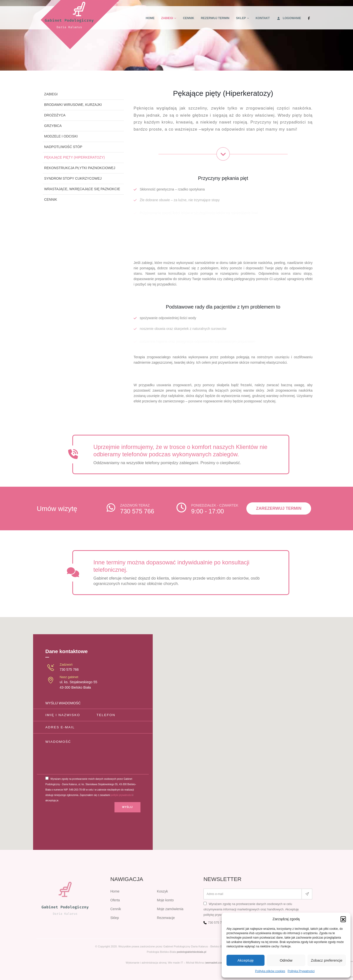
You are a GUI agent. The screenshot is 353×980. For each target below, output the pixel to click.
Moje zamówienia (170, 909)
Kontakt (263, 18)
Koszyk (162, 891)
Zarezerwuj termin (279, 508)
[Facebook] (309, 18)
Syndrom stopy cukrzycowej (73, 178)
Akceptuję (246, 960)
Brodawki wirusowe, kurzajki (73, 105)
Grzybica (53, 126)
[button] (343, 919)
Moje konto (165, 900)
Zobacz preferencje (327, 960)
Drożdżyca (55, 115)
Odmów (286, 960)
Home (150, 18)
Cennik (189, 18)
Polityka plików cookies (270, 971)
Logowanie (289, 18)
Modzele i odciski (61, 136)
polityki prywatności (121, 795)
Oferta (115, 900)
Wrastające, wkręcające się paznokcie (82, 189)
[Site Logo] (80, 25)
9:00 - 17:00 (208, 511)
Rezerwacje (166, 918)
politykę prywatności (217, 915)
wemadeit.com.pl (216, 963)
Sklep (241, 18)
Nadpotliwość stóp (63, 147)
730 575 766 (137, 511)
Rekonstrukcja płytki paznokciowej (80, 168)
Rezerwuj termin (215, 18)
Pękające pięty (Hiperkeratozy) (74, 157)
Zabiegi (167, 18)
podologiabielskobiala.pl (191, 952)
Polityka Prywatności (301, 971)
